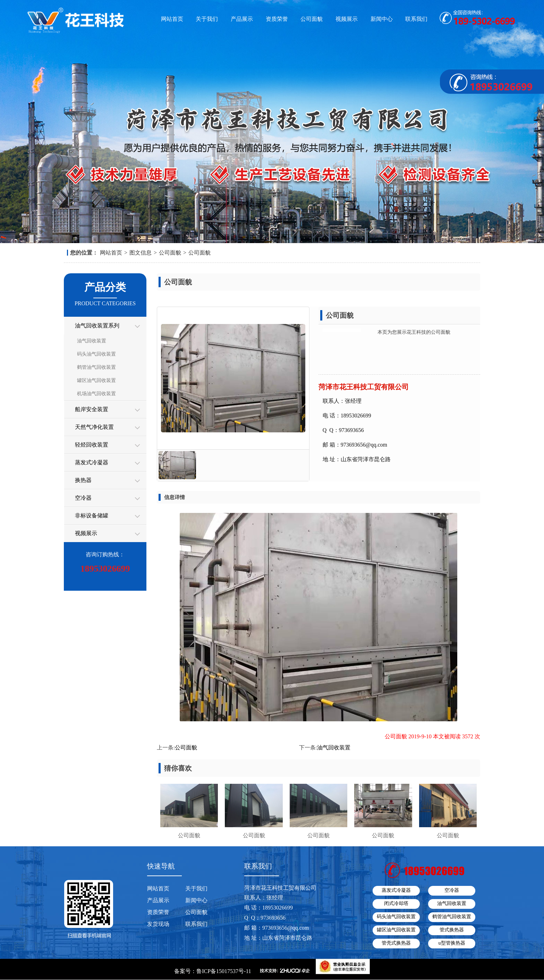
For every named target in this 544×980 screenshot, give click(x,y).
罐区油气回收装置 (96, 380)
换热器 (83, 480)
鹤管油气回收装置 (96, 367)
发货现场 (158, 924)
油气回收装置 (92, 341)
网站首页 (172, 19)
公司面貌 (312, 19)
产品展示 (242, 19)
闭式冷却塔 (396, 903)
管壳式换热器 (396, 943)
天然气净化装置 (94, 427)
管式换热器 (452, 930)
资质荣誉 (277, 19)
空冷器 (83, 498)
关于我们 (207, 19)
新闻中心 (382, 19)
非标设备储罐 (92, 516)
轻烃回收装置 (92, 445)
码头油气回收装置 (96, 354)
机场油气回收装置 (96, 394)
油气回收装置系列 (97, 326)
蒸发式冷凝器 (92, 462)
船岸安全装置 (92, 409)
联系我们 (416, 19)
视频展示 (347, 19)
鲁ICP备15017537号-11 (224, 971)
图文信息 (141, 253)
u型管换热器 (452, 943)
